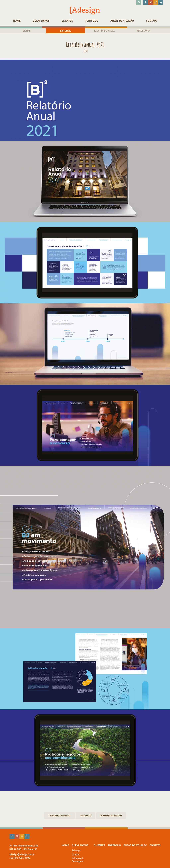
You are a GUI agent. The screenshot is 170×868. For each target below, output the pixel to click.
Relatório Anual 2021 (111, 816)
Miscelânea (144, 31)
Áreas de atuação (122, 21)
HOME (17, 21)
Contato (152, 21)
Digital (26, 31)
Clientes (67, 21)
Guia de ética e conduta (59, 816)
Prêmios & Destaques (77, 860)
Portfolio (92, 21)
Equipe (75, 854)
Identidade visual (105, 31)
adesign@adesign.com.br (22, 854)
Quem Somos (41, 21)
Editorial (65, 31)
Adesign (76, 850)
